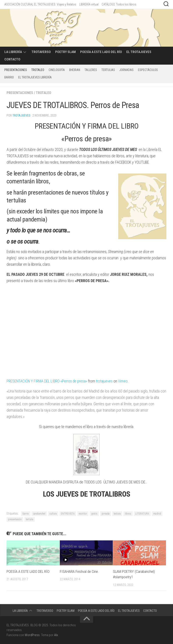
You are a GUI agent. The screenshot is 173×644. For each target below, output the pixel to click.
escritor (83, 514)
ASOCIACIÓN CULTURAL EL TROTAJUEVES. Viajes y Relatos (40, 4)
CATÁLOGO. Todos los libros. (119, 4)
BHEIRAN (75, 70)
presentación (15, 519)
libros (128, 514)
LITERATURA (142, 514)
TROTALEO (38, 70)
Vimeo (124, 381)
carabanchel (39, 514)
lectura (117, 514)
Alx (56, 635)
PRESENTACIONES (16, 70)
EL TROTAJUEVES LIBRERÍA (35, 77)
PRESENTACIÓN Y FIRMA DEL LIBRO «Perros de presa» (48, 381)
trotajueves (106, 381)
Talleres (91, 70)
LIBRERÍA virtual (89, 4)
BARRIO (9, 77)
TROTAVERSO (41, 52)
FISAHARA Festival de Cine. (79, 571)
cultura (53, 514)
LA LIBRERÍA (13, 52)
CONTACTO (12, 59)
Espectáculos (148, 70)
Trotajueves (22, 115)
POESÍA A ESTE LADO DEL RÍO (101, 52)
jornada (106, 514)
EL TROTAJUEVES (139, 52)
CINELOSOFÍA (57, 70)
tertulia (30, 519)
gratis (94, 514)
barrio (26, 514)
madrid (157, 514)
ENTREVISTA (68, 514)
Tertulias (108, 70)
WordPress (32, 635)
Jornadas (126, 70)
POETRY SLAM (65, 52)
